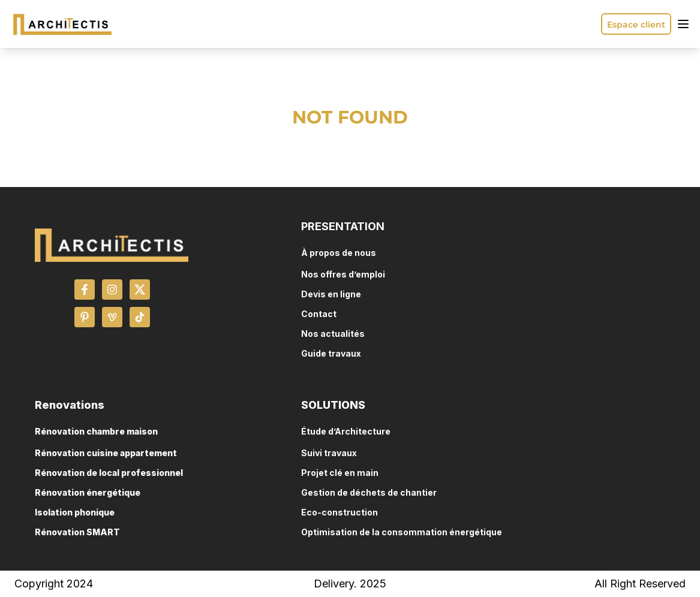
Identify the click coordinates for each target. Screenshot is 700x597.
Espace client (636, 25)
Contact (319, 314)
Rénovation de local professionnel (109, 473)
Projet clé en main (340, 473)
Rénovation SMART (77, 532)
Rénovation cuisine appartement (106, 453)
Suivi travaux (329, 453)
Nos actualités (333, 334)
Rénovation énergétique (88, 492)
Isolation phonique (75, 512)
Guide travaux (331, 353)
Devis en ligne (331, 294)
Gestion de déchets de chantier (369, 492)
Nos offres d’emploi (343, 274)
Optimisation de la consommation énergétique (402, 532)
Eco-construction (340, 512)
